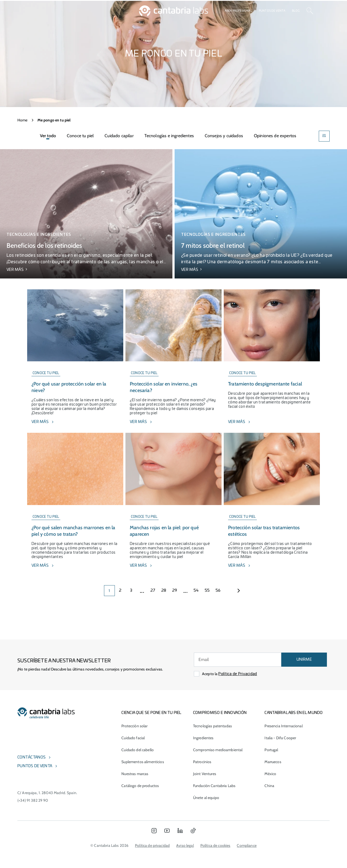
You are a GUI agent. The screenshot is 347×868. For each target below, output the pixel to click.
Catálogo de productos (140, 786)
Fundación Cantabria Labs (214, 786)
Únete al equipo (206, 798)
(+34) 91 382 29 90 (33, 800)
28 (164, 591)
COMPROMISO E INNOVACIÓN (220, 713)
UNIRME (304, 660)
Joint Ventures (205, 774)
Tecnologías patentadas (212, 726)
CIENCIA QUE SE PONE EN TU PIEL (151, 713)
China (269, 786)
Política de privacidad (152, 845)
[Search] (310, 11)
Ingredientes (203, 738)
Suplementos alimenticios (143, 762)
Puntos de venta (272, 11)
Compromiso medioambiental (218, 750)
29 (175, 591)
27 (153, 591)
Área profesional (239, 11)
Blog (296, 11)
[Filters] (324, 136)
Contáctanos (31, 757)
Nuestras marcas (135, 774)
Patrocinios (202, 762)
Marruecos (273, 762)
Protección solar (134, 726)
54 (196, 591)
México (270, 774)
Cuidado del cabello (138, 750)
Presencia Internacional (283, 726)
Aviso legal (185, 845)
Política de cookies (215, 845)
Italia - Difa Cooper (280, 738)
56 (218, 591)
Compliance (247, 845)
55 (207, 591)
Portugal (271, 750)
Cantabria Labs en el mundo (294, 713)
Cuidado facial (133, 738)
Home (23, 120)
